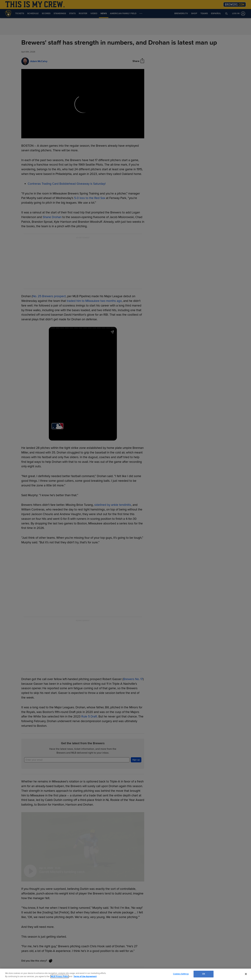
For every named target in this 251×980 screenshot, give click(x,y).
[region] (125, 974)
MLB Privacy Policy (60, 976)
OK (204, 974)
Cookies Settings (181, 974)
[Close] (246, 974)
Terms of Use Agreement (85, 976)
